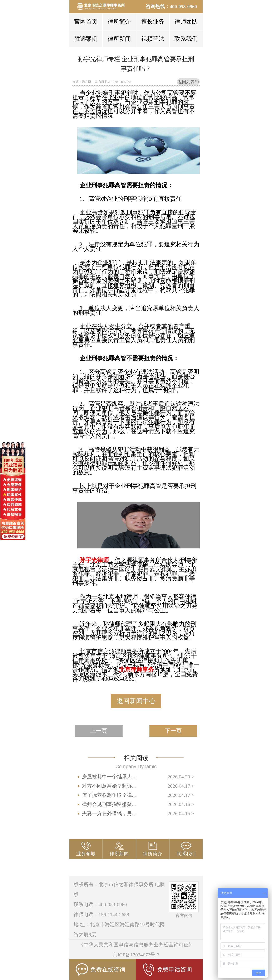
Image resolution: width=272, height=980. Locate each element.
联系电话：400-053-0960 (100, 904)
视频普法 (153, 39)
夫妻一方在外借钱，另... (109, 813)
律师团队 (186, 22)
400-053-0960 (183, 7)
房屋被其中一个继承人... (109, 777)
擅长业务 (153, 22)
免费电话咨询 (167, 970)
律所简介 (119, 22)
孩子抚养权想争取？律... (109, 795)
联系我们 (186, 39)
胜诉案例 (86, 39)
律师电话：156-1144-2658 (101, 914)
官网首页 (86, 22)
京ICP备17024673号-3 (136, 955)
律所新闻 (119, 39)
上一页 (99, 731)
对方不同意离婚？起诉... (109, 786)
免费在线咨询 (100, 970)
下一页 (173, 731)
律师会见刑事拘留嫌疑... (109, 804)
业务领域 (86, 854)
